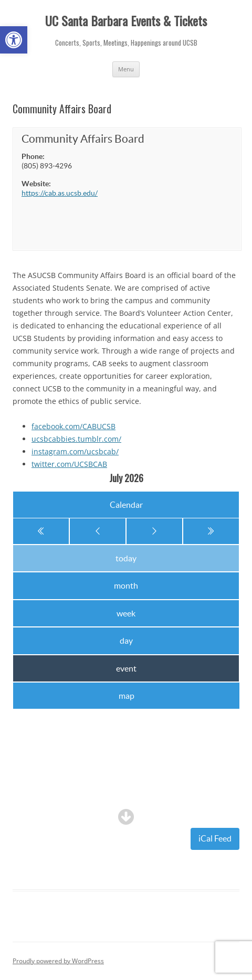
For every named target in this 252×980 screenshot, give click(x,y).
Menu (126, 69)
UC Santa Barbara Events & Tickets (126, 21)
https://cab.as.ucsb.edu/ (60, 193)
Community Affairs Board (83, 139)
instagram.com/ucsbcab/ (75, 451)
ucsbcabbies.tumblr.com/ (76, 439)
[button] (14, 40)
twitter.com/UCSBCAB (69, 464)
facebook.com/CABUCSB (73, 426)
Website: (36, 184)
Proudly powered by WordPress (58, 961)
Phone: (33, 156)
